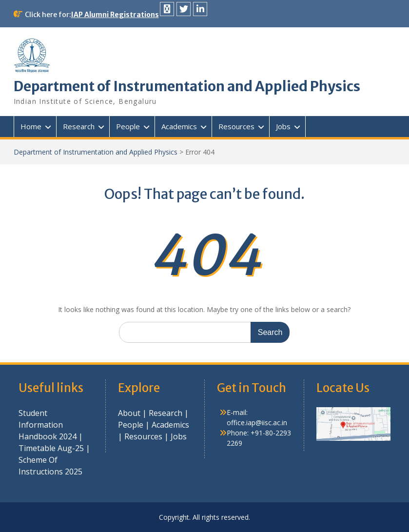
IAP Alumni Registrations (115, 15)
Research (79, 126)
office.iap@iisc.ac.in (257, 423)
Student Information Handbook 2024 (48, 425)
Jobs (283, 126)
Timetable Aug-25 (51, 448)
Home (31, 126)
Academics (179, 126)
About (130, 413)
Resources (236, 126)
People (128, 126)
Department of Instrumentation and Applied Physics (187, 86)
